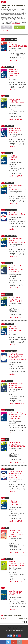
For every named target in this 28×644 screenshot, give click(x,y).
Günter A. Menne (14, 128)
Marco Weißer (13, 70)
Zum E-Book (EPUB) (15, 119)
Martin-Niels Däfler (15, 530)
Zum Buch (12, 60)
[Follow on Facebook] (8, 636)
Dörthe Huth (13, 501)
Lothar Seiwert (17, 356)
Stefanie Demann (14, 99)
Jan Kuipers (13, 413)
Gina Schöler (13, 185)
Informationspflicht (14, 629)
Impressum (8, 627)
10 (1, 619)
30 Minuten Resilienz (17, 242)
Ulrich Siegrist (13, 238)
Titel (2, 616)
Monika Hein (13, 327)
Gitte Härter (12, 42)
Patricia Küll (13, 562)
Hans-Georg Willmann (16, 383)
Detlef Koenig (13, 354)
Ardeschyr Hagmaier (15, 472)
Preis (6, 616)
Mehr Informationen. (16, 24)
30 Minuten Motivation (18, 215)
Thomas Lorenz (14, 266)
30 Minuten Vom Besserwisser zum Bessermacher (16, 475)
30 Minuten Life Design (18, 189)
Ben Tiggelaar (22, 413)
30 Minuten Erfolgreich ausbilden (14, 74)
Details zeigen (5, 31)
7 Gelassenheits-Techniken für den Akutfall (16, 534)
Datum (10, 616)
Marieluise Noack (14, 442)
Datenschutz (19, 627)
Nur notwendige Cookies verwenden (7, 27)
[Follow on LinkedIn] (17, 636)
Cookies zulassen (19, 27)
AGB (13, 627)
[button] (3, 642)
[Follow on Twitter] (11, 636)
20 (3, 619)
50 (5, 619)
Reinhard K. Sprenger (16, 213)
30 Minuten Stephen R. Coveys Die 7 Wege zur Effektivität (18, 417)
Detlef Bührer (13, 156)
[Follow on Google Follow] (14, 636)
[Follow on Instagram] (19, 636)
